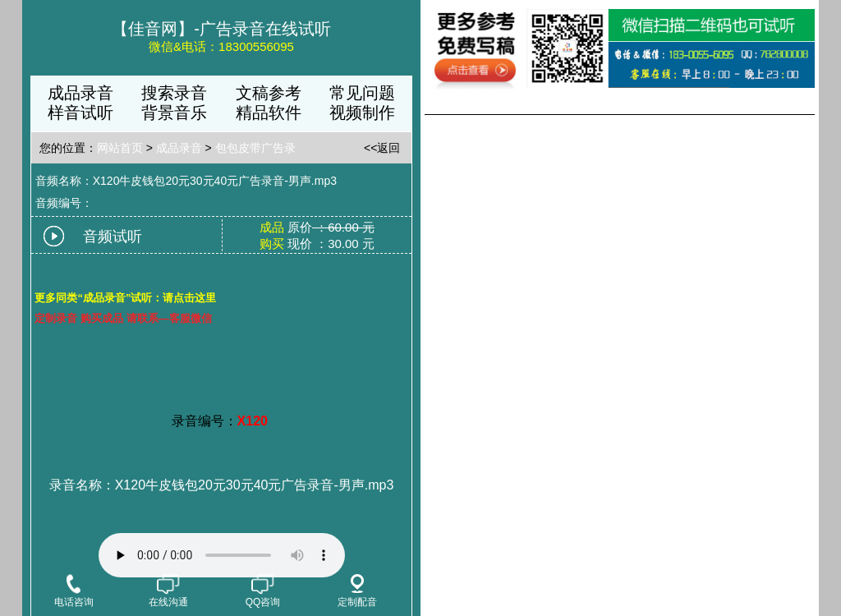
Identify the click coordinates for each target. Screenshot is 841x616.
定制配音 (357, 591)
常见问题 (362, 93)
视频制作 (362, 113)
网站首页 (120, 148)
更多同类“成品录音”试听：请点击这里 (125, 298)
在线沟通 (168, 591)
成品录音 (80, 93)
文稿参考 (269, 93)
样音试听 (80, 113)
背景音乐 (174, 113)
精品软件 (269, 113)
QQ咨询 (263, 591)
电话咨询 (74, 591)
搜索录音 (174, 93)
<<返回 (382, 148)
